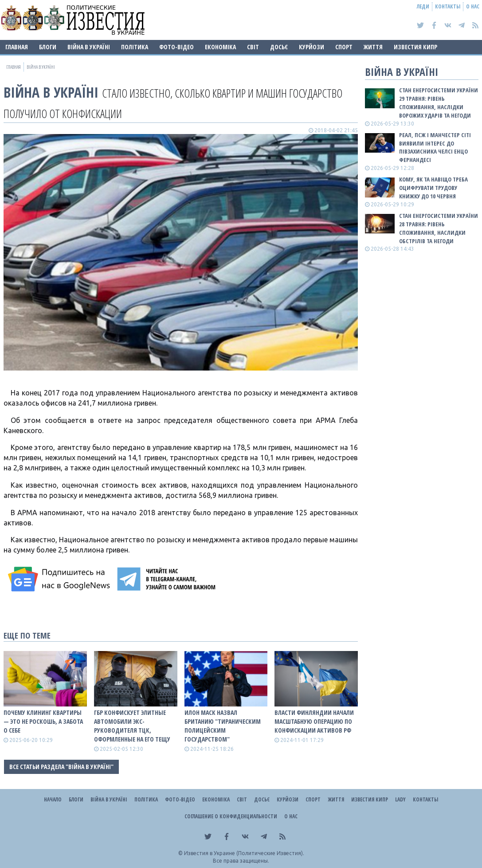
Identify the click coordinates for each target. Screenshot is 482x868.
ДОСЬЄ (279, 47)
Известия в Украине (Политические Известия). (244, 853)
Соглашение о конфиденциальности (231, 816)
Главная (17, 47)
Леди (423, 6)
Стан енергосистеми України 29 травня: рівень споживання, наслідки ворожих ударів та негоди (439, 103)
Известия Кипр (415, 47)
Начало (53, 799)
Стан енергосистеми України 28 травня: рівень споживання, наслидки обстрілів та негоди (439, 228)
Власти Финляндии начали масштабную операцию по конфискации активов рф (314, 721)
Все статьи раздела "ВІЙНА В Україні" (61, 767)
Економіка (220, 47)
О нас (473, 6)
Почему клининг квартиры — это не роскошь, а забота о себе (43, 721)
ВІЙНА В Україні (89, 47)
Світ (253, 47)
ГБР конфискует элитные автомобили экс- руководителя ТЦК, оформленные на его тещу (132, 726)
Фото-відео (176, 47)
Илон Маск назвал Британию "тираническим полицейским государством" (223, 726)
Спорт (344, 47)
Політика (135, 47)
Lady (400, 799)
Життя (373, 47)
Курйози (312, 47)
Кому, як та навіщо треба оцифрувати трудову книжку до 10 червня (433, 188)
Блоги (48, 47)
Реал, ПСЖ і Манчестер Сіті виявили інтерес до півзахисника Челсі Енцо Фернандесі (435, 148)
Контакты (448, 6)
